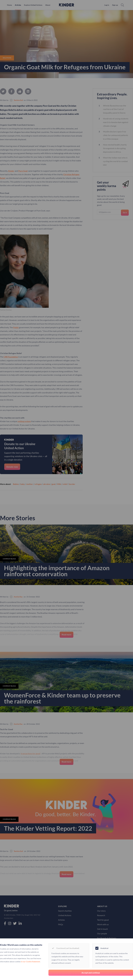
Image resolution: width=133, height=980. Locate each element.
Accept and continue (91, 973)
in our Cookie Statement (31, 962)
